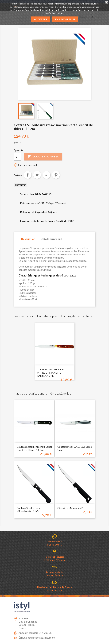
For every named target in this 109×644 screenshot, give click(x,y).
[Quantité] (18, 157)
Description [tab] (28, 239)
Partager (28, 175)
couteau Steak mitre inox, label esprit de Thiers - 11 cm (34, 448)
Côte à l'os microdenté (70, 508)
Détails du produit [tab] (52, 239)
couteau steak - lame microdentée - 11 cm (29, 510)
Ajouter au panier (43, 157)
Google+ (47, 175)
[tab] (68, 237)
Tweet (37, 175)
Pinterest (56, 175)
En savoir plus (65, 19)
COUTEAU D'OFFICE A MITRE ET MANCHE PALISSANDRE (50, 373)
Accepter (41, 19)
